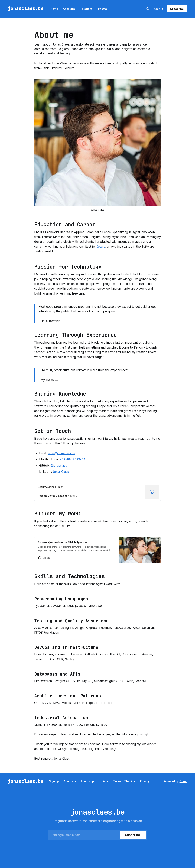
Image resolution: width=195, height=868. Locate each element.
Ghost (183, 781)
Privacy (145, 781)
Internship (87, 781)
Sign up (54, 781)
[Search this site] (148, 9)
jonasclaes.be (26, 8)
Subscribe (177, 9)
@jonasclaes (59, 466)
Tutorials (86, 9)
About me (69, 9)
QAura (101, 247)
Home (54, 9)
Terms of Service (124, 781)
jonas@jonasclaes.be (61, 453)
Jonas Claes (61, 472)
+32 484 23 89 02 (72, 459)
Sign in (159, 9)
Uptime (103, 781)
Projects (102, 9)
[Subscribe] (133, 835)
